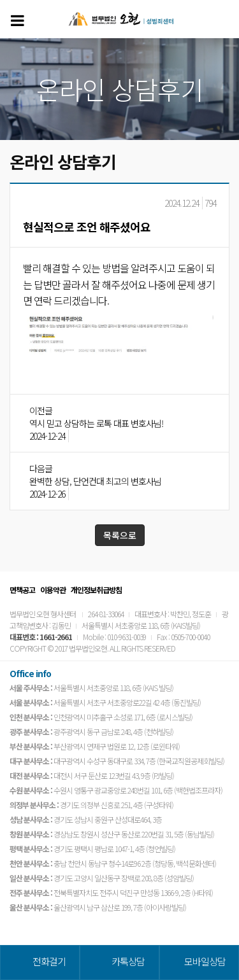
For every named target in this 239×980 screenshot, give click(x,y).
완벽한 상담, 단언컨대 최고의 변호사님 (95, 481)
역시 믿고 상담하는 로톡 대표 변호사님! (96, 423)
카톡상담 (128, 961)
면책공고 (22, 590)
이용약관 (53, 590)
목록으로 (120, 535)
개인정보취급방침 (96, 590)
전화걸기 (49, 961)
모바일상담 (205, 961)
